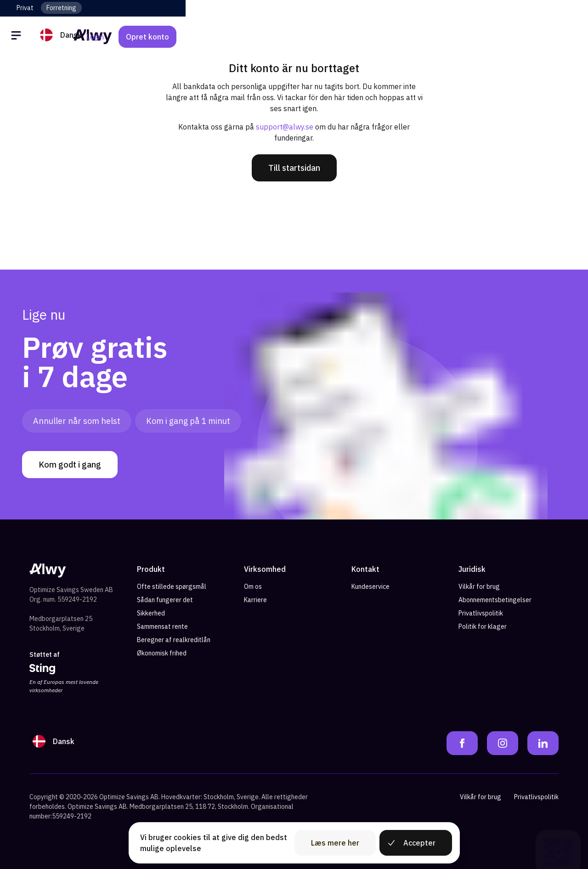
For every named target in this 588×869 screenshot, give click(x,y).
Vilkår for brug (479, 587)
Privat (25, 8)
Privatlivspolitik (481, 613)
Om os (253, 587)
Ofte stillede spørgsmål (172, 587)
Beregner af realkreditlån (174, 640)
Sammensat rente (162, 626)
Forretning (61, 8)
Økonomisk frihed (162, 653)
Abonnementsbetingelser (495, 600)
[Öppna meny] (17, 37)
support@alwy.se (285, 127)
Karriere (255, 600)
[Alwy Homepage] (294, 37)
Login (498, 37)
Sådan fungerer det (165, 600)
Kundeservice (370, 587)
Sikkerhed (151, 613)
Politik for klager (483, 626)
